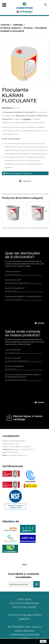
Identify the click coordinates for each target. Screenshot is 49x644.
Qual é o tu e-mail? (13, 280)
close (43, 641)
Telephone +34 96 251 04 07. (23, 449)
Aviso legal (24, 599)
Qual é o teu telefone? (15, 288)
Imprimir (27, 181)
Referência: (7, 108)
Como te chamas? (13, 272)
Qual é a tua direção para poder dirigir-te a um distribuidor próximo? (23, 376)
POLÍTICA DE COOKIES (24, 607)
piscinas (27, 119)
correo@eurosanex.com (17, 455)
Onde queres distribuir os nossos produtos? (23, 296)
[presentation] (25, 314)
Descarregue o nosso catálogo (28, 418)
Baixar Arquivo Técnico (17, 173)
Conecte (6, 25)
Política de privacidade (25, 603)
